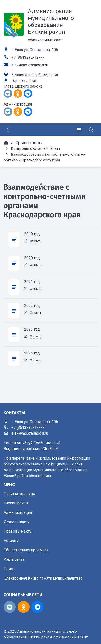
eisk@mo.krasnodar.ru (30, 65)
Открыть (36, 241)
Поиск (9, 569)
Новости (11, 541)
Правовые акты (18, 531)
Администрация (18, 512)
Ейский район (16, 503)
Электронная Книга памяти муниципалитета (43, 578)
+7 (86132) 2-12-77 (28, 57)
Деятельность (16, 522)
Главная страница (19, 494)
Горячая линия (24, 80)
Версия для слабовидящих (35, 75)
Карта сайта (14, 559)
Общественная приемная (26, 550)
